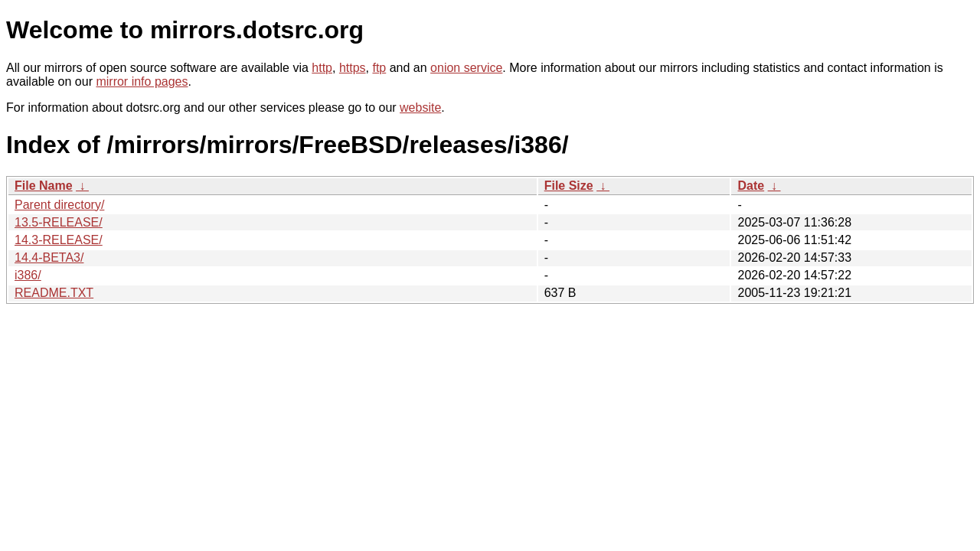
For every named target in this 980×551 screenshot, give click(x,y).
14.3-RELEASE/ (59, 240)
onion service (466, 68)
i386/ (28, 275)
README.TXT (54, 293)
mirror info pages (142, 82)
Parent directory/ (59, 205)
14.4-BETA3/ (49, 258)
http (322, 68)
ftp (379, 68)
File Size (569, 186)
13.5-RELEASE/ (59, 222)
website (420, 108)
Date (751, 186)
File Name (44, 186)
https (353, 68)
